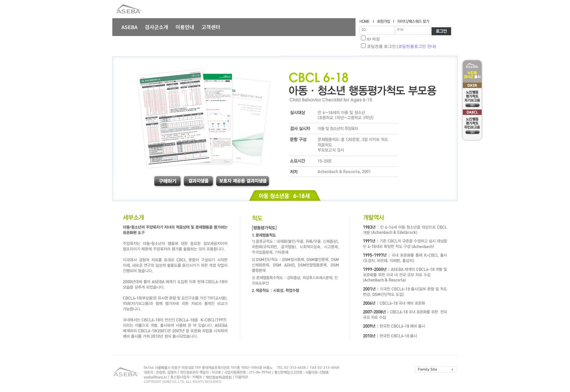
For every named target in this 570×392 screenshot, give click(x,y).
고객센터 (211, 27)
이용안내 (185, 27)
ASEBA (129, 27)
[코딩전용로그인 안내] (416, 46)
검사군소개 (156, 27)
